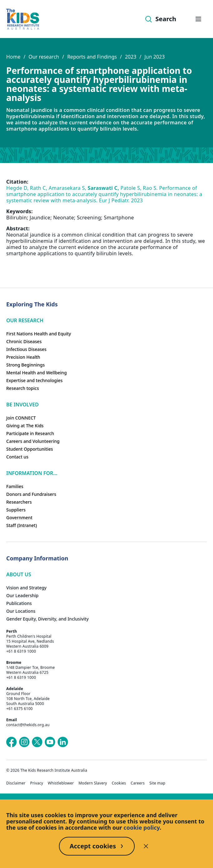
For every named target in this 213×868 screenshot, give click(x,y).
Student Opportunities (30, 449)
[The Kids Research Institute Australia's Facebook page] (12, 742)
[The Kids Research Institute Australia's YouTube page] (50, 742)
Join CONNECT (21, 418)
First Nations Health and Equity (39, 334)
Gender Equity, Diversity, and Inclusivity (47, 619)
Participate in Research (30, 433)
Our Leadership (22, 595)
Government (19, 518)
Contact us (17, 457)
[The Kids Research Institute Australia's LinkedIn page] (63, 742)
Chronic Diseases (24, 341)
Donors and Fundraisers (31, 494)
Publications (19, 603)
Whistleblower (61, 783)
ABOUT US (19, 574)
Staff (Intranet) (22, 525)
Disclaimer (16, 783)
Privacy (37, 783)
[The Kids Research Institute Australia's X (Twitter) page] (37, 742)
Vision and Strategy (26, 588)
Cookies (119, 783)
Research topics (23, 388)
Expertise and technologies (34, 380)
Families (15, 486)
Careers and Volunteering (33, 441)
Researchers (19, 502)
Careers (138, 783)
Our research (44, 57)
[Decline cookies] (146, 846)
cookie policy (142, 827)
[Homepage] (23, 19)
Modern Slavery (93, 783)
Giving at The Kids (25, 426)
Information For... (32, 473)
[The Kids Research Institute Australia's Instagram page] (24, 742)
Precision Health (23, 357)
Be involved (22, 405)
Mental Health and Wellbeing (36, 373)
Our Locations (21, 611)
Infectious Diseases (26, 349)
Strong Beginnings (26, 365)
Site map (157, 783)
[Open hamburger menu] (198, 19)
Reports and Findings (92, 57)
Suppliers (16, 510)
